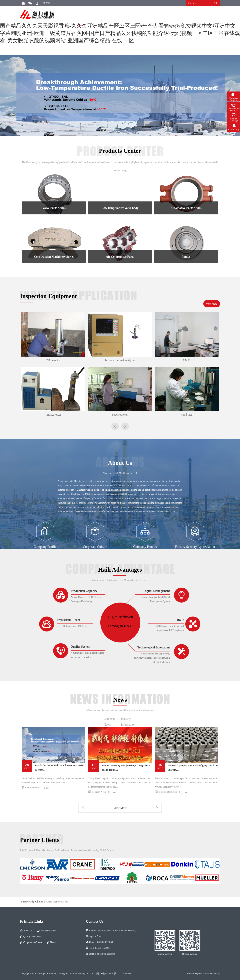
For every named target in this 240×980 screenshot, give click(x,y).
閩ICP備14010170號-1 (107, 974)
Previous (83, 808)
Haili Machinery (212, 974)
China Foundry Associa (57, 902)
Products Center (118, 25)
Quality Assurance (144, 25)
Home (81, 25)
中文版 (47, 3)
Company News (110, 719)
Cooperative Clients (172, 25)
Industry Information (128, 719)
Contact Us (210, 25)
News (193, 25)
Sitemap (127, 974)
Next (157, 808)
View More (212, 304)
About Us (97, 25)
